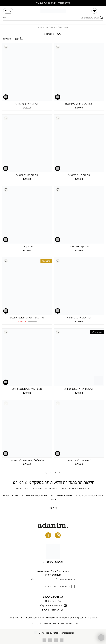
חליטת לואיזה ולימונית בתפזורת (27, 389)
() (8, 11)
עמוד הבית (63, 27)
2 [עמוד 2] (55, 473)
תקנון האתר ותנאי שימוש (72, 618)
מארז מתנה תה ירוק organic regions (27, 318)
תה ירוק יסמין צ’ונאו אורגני (27, 104)
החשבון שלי (92, 618)
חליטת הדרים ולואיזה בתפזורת (79, 460)
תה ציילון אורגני (27, 246)
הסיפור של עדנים (67, 624)
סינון (19, 39)
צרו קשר (35, 624)
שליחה (33, 579)
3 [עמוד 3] (50, 473)
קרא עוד (53, 508)
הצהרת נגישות (35, 618)
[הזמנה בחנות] (7, 39)
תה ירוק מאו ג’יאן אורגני (27, 175)
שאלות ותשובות (49, 624)
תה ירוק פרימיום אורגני (79, 246)
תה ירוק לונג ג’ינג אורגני (79, 175)
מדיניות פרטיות (51, 618)
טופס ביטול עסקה (17, 618)
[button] (58, 47)
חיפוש (5, 17)
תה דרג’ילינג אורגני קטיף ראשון (79, 104)
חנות (55, 27)
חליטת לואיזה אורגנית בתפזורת (79, 389)
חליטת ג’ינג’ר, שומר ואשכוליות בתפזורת (27, 460)
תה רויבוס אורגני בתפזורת (79, 318)
